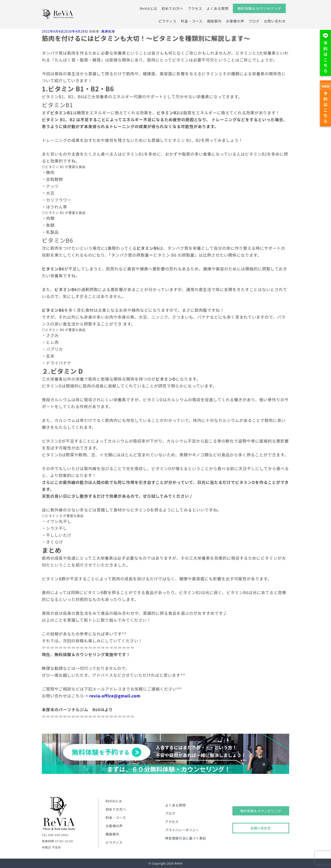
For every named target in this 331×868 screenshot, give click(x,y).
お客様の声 (235, 21)
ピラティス (167, 21)
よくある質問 (218, 8)
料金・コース (192, 21)
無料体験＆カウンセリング (259, 8)
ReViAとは (148, 8)
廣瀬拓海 (108, 31)
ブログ (254, 21)
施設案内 (214, 21)
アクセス (195, 8)
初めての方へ (173, 8)
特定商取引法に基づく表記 (186, 838)
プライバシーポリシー (182, 830)
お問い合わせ (275, 21)
